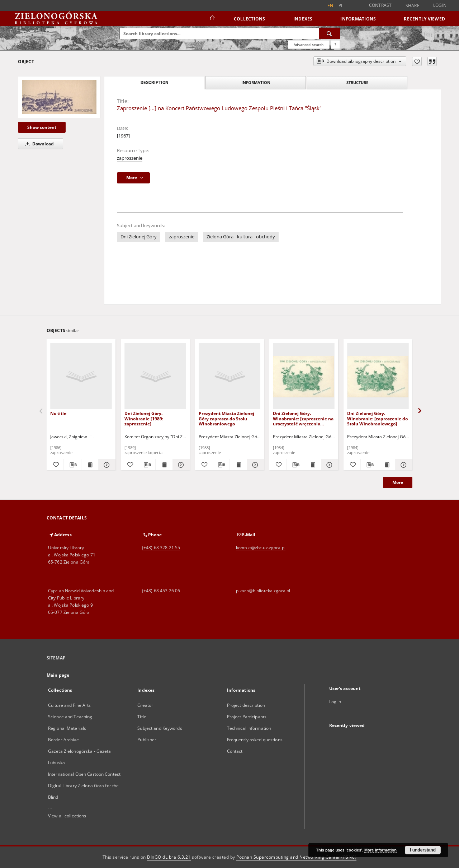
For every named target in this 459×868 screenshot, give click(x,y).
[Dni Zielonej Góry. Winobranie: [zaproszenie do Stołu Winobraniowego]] (378, 376)
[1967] (123, 136)
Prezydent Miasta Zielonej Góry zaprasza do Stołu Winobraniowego (226, 418)
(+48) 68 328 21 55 (161, 548)
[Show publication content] (90, 465)
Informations (358, 19)
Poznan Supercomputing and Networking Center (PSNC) (296, 857)
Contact (235, 751)
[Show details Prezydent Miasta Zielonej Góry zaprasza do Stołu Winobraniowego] (254, 465)
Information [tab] (256, 82)
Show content (42, 127)
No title (58, 413)
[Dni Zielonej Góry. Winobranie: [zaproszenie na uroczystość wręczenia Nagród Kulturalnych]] (304, 376)
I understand (423, 850)
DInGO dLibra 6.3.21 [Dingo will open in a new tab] (169, 857)
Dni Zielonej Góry (139, 237)
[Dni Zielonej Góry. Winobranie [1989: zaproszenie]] (155, 376)
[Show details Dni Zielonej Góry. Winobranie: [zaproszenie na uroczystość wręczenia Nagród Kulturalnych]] (329, 465)
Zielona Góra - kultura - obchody (241, 237)
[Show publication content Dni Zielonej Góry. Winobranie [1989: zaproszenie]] (164, 465)
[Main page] (212, 19)
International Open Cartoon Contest (84, 774)
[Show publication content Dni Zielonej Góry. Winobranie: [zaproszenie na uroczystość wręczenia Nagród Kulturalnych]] (313, 465)
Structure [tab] (357, 82)
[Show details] (106, 465)
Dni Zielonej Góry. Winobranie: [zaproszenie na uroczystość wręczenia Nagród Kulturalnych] (303, 418)
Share (413, 6)
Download (38, 144)
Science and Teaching (70, 717)
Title (142, 717)
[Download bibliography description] (72, 465)
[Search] (330, 33)
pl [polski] (341, 6)
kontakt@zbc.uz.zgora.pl (261, 548)
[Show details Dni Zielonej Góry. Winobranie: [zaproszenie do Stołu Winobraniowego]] (403, 465)
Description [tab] (154, 83)
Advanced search (309, 45)
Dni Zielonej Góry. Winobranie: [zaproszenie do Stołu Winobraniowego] (377, 418)
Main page (58, 675)
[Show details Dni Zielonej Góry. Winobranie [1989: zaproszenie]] (180, 465)
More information (380, 850)
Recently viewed (424, 19)
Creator (145, 705)
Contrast (380, 5)
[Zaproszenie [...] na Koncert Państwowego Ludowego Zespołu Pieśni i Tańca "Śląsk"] (59, 97)
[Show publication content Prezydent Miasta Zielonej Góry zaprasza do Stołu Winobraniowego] (238, 465)
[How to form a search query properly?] (335, 45)
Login (440, 5)
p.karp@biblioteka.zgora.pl (263, 591)
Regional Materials (67, 728)
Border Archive (63, 740)
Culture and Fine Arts (70, 705)
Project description (246, 705)
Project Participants (247, 717)
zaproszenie (130, 158)
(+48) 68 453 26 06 (161, 591)
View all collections (67, 816)
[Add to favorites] (417, 61)
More (398, 482)
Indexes (303, 19)
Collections (250, 19)
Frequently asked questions (255, 740)
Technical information (249, 728)
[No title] (81, 376)
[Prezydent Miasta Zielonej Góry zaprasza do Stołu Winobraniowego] (229, 376)
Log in (335, 702)
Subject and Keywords (160, 728)
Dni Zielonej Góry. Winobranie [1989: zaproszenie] (144, 418)
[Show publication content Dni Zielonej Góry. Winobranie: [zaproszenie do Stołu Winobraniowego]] (387, 465)
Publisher (147, 740)
